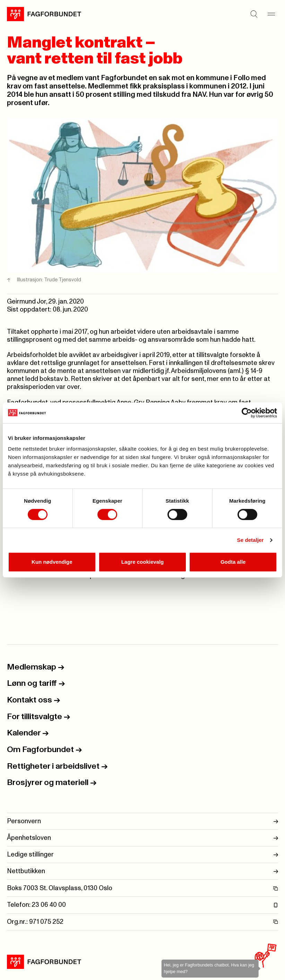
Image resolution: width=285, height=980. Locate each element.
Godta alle (233, 562)
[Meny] (271, 14)
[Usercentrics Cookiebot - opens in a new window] (247, 413)
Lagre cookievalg (143, 562)
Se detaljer (251, 540)
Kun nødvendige (52, 562)
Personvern (142, 821)
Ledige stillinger (142, 855)
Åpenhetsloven (142, 838)
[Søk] (254, 14)
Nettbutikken (142, 871)
